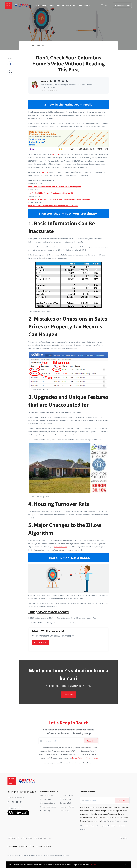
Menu (104, 5)
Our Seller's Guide (66, 799)
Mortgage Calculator (68, 807)
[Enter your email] (63, 741)
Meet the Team (45, 799)
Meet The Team (84, 5)
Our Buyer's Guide (66, 795)
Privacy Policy (125, 838)
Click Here (40, 643)
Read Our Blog (45, 811)
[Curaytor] (18, 815)
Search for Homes (46, 795)
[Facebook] (8, 802)
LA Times (56, 154)
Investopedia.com (60, 547)
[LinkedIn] (13, 802)
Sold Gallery (64, 811)
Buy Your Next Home (66, 5)
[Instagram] (21, 802)
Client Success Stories (48, 803)
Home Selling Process (44, 5)
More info (93, 865)
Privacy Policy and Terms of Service (85, 758)
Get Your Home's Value (48, 807)
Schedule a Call (65, 803)
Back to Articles (38, 45)
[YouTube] (17, 802)
